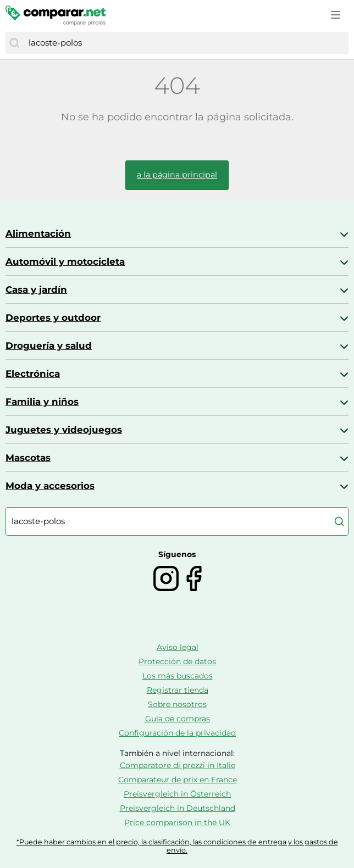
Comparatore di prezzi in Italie (178, 765)
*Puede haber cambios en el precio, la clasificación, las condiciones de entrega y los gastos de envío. (177, 846)
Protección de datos (177, 661)
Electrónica (33, 374)
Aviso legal (178, 647)
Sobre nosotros (177, 704)
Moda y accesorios (50, 486)
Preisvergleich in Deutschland (178, 808)
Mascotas (28, 458)
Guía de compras (178, 719)
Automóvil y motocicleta (65, 261)
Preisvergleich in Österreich (177, 794)
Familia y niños (42, 402)
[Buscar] (14, 43)
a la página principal (177, 175)
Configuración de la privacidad (177, 733)
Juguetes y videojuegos (64, 430)
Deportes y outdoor (53, 318)
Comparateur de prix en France (178, 780)
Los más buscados (178, 676)
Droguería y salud (49, 346)
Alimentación (38, 233)
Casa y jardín (36, 290)
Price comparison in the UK (177, 822)
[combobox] (186, 43)
